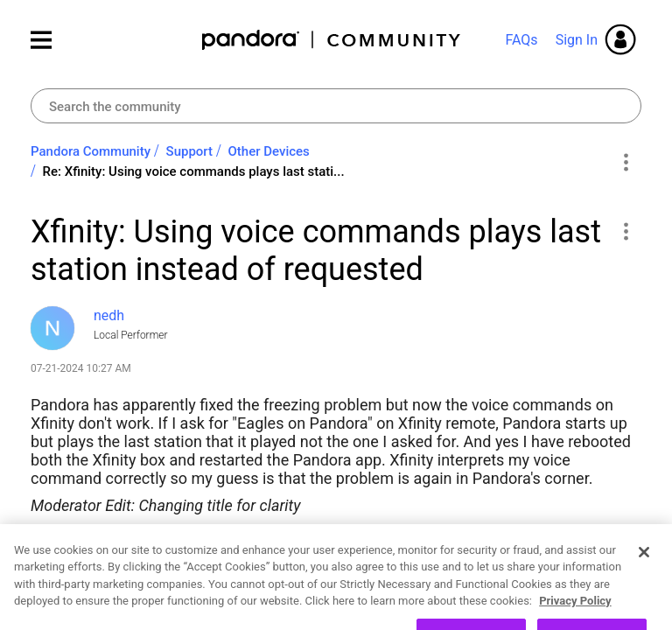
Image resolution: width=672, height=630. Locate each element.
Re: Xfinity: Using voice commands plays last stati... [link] (194, 171)
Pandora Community (332, 40)
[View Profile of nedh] (109, 315)
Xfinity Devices (155, 546)
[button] (625, 231)
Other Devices (269, 151)
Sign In (577, 40)
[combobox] (336, 106)
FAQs (521, 40)
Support (189, 151)
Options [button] (625, 162)
